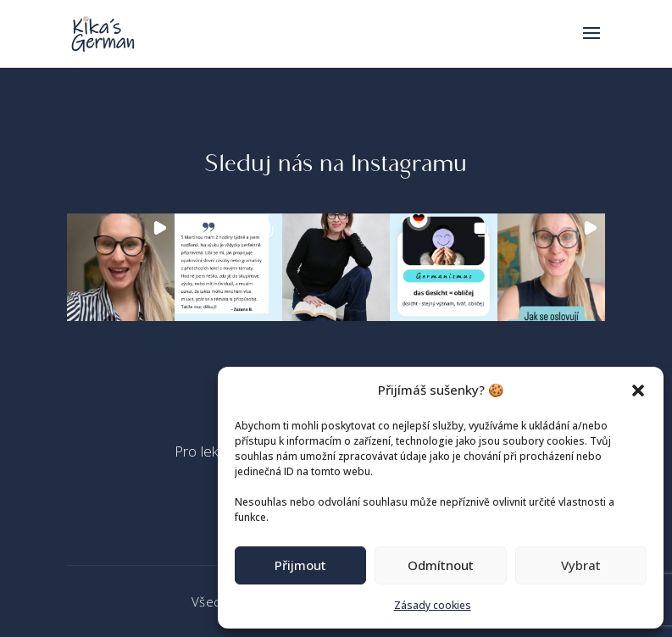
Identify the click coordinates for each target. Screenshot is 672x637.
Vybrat (581, 565)
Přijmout (300, 565)
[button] (638, 391)
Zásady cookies (433, 605)
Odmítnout (441, 565)
